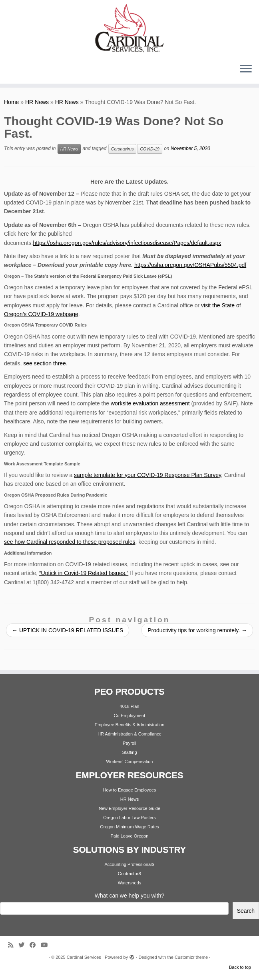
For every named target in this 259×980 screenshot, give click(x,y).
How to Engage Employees (130, 790)
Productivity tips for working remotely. (197, 630)
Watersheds (129, 883)
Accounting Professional (128, 864)
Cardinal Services (84, 957)
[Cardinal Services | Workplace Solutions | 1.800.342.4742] (129, 28)
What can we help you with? (129, 896)
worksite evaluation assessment (150, 403)
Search (246, 911)
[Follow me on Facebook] (35, 945)
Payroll (129, 743)
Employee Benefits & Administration (129, 725)
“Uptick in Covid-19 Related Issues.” (84, 573)
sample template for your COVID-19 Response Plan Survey (147, 475)
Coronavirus (123, 149)
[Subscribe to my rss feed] (13, 945)
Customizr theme (191, 957)
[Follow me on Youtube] (47, 945)
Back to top (240, 967)
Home (11, 102)
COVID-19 (149, 149)
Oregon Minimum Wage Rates (129, 827)
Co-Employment (130, 715)
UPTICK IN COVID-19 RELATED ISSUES (68, 630)
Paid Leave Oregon (130, 836)
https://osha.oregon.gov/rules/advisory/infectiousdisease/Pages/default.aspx (127, 243)
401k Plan (130, 706)
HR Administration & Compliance (129, 734)
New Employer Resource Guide (129, 808)
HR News (37, 102)
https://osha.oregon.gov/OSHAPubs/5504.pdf (190, 265)
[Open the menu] (246, 69)
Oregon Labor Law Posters (129, 818)
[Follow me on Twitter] (24, 945)
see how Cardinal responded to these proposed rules (70, 542)
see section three (45, 363)
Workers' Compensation (130, 762)
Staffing (129, 752)
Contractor (128, 874)
